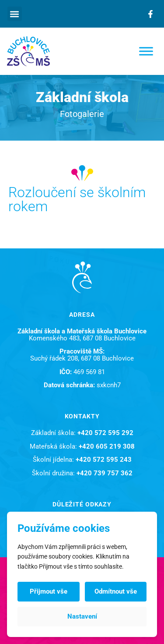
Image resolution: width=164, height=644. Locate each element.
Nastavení (82, 616)
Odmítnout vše (116, 591)
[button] (15, 14)
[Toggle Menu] (146, 51)
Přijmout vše (49, 591)
